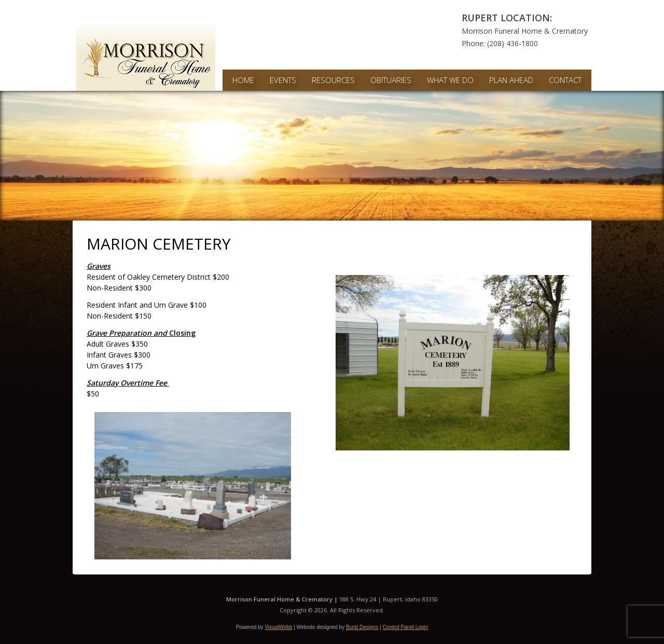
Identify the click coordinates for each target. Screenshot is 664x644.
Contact (565, 80)
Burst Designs (362, 627)
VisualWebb (278, 627)
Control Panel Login (405, 627)
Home (243, 80)
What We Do (450, 80)
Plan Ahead (511, 80)
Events (283, 80)
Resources (333, 80)
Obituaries (391, 80)
